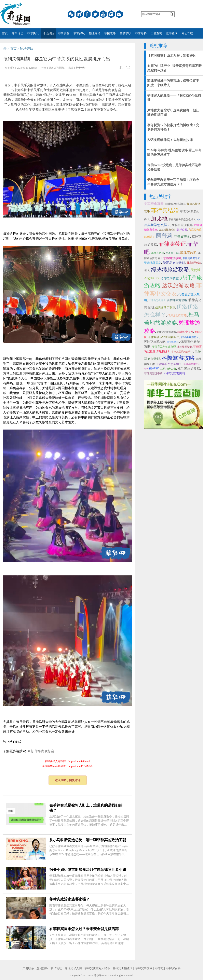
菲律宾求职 (173, 342)
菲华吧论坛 (194, 263)
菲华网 (98, 976)
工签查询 (156, 33)
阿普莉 (164, 236)
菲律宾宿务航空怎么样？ (182, 220)
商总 (31, 751)
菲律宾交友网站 (175, 373)
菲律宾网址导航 (175, 204)
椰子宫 (154, 369)
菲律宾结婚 (165, 210)
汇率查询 (172, 33)
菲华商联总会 (44, 751)
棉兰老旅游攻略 (189, 369)
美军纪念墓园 (154, 204)
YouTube (103, 14)
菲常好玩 (79, 33)
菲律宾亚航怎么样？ (182, 352)
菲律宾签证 (172, 244)
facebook (87, 14)
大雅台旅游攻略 (182, 225)
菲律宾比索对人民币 (97, 968)
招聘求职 (125, 33)
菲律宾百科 (173, 968)
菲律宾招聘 (158, 253)
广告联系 (28, 968)
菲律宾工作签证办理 (164, 347)
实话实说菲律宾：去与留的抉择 (170, 140)
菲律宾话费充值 (191, 258)
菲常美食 (64, 33)
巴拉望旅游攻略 (171, 258)
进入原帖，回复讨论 (68, 780)
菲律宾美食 (182, 236)
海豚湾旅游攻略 (170, 269)
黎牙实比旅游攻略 (166, 332)
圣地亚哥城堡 (185, 347)
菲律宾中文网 (185, 332)
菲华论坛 (17, 33)
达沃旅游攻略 (178, 285)
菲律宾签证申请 (153, 373)
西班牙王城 (172, 253)
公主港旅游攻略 (167, 230)
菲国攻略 (110, 33)
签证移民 (95, 33)
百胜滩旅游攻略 (177, 300)
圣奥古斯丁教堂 (165, 307)
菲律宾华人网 (73, 968)
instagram (111, 14)
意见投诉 (42, 968)
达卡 (147, 270)
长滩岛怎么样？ (157, 300)
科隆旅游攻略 (178, 358)
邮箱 (119, 14)
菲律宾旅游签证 (190, 337)
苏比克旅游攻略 (155, 342)
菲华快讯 (33, 33)
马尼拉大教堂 (170, 278)
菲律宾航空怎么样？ (169, 364)
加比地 (159, 219)
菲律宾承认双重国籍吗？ (164, 337)
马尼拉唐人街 (168, 369)
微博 (79, 14)
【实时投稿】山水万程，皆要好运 (172, 55)
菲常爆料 (141, 33)
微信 (71, 14)
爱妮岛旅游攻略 (174, 263)
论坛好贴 (48, 33)
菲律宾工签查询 (123, 968)
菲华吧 (159, 968)
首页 (5, 33)
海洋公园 (182, 230)
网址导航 (187, 33)
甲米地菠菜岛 (153, 263)
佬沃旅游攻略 (177, 315)
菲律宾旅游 (188, 253)
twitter (95, 14)
